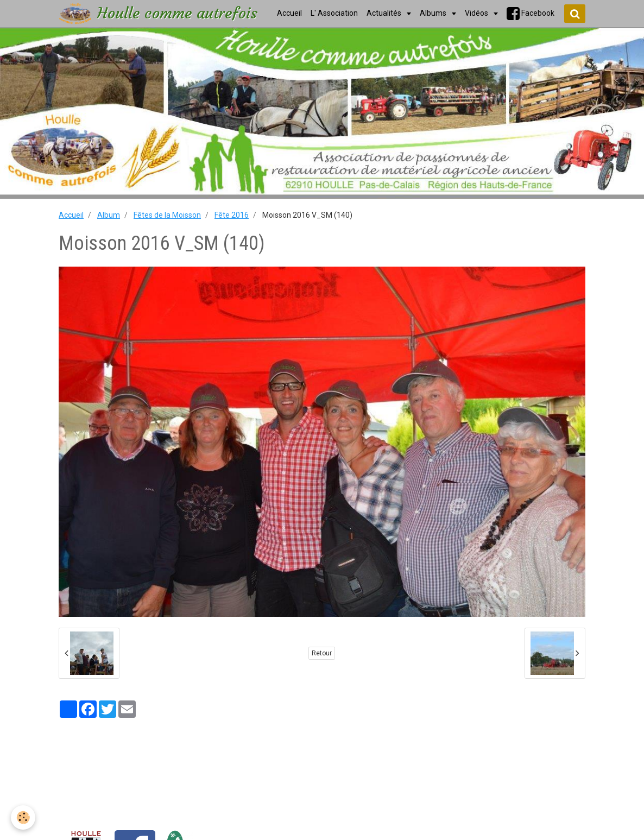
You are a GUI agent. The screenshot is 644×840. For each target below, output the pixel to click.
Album (109, 215)
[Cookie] (23, 817)
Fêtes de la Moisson (167, 215)
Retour (322, 653)
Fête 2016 (232, 215)
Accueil (71, 215)
